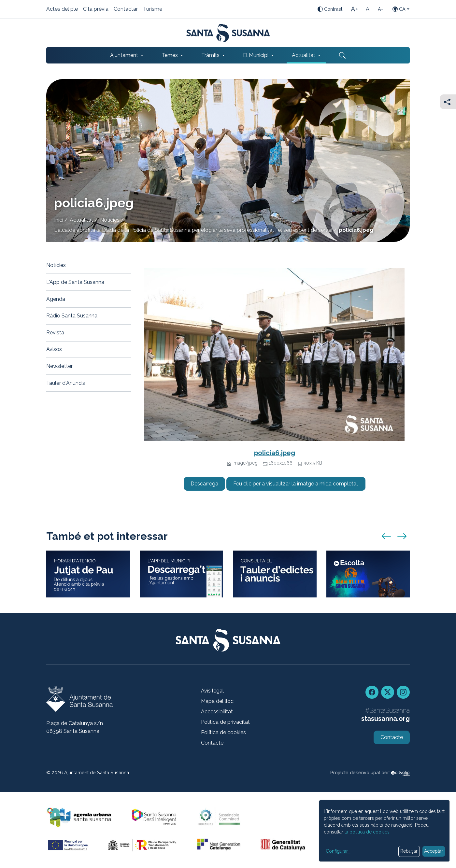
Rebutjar (409, 851)
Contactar (126, 9)
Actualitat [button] (304, 55)
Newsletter (59, 366)
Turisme (153, 9)
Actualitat (81, 220)
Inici (59, 220)
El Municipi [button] (256, 55)
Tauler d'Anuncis (66, 383)
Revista (55, 333)
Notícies (110, 220)
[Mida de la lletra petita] (380, 9)
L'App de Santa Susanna (75, 282)
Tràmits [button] (210, 55)
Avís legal (212, 691)
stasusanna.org (385, 719)
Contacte (212, 743)
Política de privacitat (225, 722)
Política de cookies (223, 732)
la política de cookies (367, 832)
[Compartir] (448, 102)
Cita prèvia (96, 9)
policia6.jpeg (275, 453)
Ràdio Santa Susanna (72, 316)
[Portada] (228, 33)
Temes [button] (170, 55)
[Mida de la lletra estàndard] (367, 9)
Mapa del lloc (217, 701)
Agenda (56, 299)
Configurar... (338, 851)
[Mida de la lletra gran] (354, 9)
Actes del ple (62, 9)
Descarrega (204, 484)
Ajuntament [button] (124, 55)
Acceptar (434, 851)
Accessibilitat (217, 712)
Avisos (54, 349)
